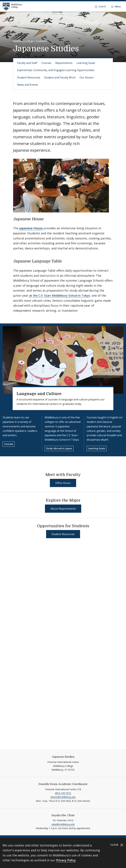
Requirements (64, 63)
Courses (46, 63)
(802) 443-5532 (63, 793)
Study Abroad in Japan (59, 448)
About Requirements (63, 509)
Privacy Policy (66, 860)
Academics (42, 41)
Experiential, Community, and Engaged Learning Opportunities (56, 70)
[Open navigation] (116, 7)
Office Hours (63, 483)
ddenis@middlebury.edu (63, 797)
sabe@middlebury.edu (63, 824)
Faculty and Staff (27, 63)
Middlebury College (23, 41)
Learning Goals (86, 63)
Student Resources (29, 77)
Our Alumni (87, 77)
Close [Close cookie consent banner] (117, 845)
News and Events (28, 85)
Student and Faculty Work (60, 77)
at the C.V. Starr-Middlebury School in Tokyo (59, 295)
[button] (100, 7)
